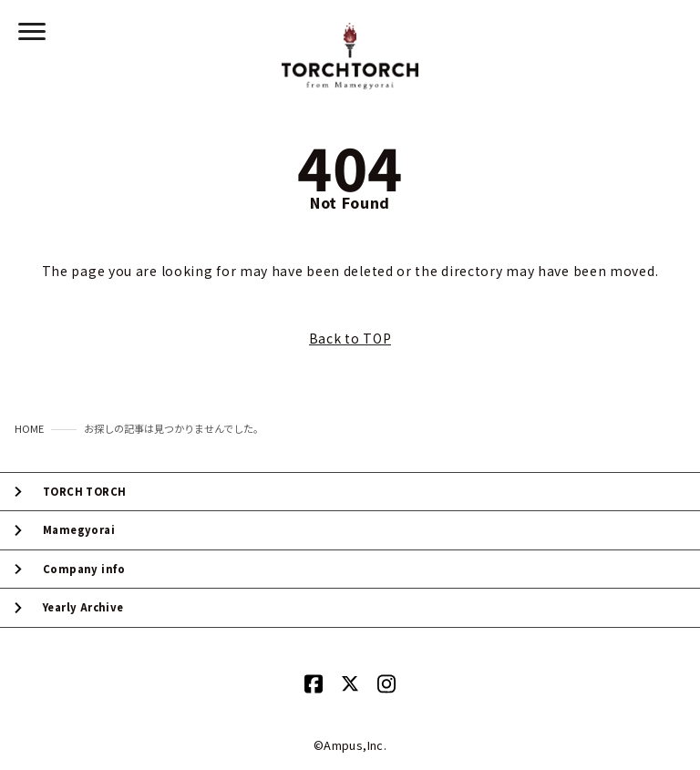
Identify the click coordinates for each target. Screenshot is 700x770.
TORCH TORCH (84, 492)
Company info (84, 569)
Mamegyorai (79, 530)
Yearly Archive (83, 607)
